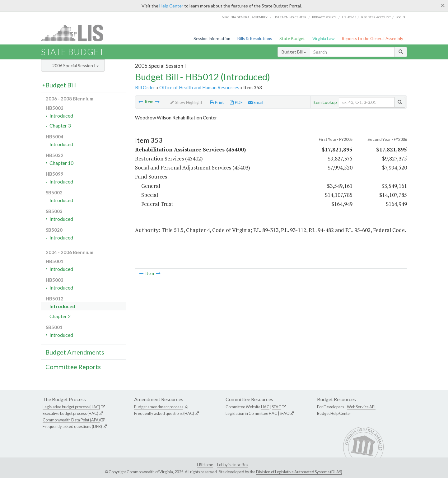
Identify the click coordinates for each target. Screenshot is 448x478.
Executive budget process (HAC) (70, 413)
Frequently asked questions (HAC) (164, 413)
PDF (236, 102)
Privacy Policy (324, 17)
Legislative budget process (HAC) (71, 407)
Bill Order (145, 87)
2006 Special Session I (76, 65)
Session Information (212, 39)
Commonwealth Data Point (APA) (71, 420)
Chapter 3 (60, 125)
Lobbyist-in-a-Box (233, 465)
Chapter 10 (61, 163)
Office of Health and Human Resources (199, 87)
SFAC (277, 407)
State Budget (292, 39)
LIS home (349, 17)
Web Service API (361, 407)
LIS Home (205, 465)
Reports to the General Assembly (372, 39)
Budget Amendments (75, 352)
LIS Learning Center (290, 17)
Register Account (376, 17)
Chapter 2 (60, 316)
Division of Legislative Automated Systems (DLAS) (299, 472)
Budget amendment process (159, 407)
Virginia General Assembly (245, 17)
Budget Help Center (334, 413)
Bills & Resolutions (255, 39)
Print (217, 102)
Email (256, 102)
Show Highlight (186, 102)
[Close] (443, 5)
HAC (265, 407)
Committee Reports (73, 367)
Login (400, 17)
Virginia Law (323, 39)
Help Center (171, 6)
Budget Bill (294, 52)
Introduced (61, 116)
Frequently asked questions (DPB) (72, 426)
